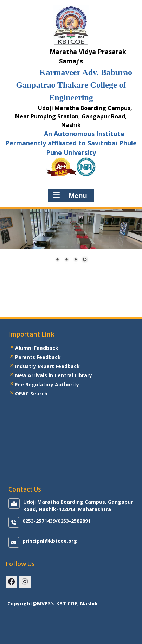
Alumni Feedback (37, 348)
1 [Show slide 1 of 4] (57, 260)
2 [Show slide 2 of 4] (66, 260)
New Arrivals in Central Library (54, 375)
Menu (70, 195)
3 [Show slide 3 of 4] (76, 260)
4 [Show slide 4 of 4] (85, 260)
